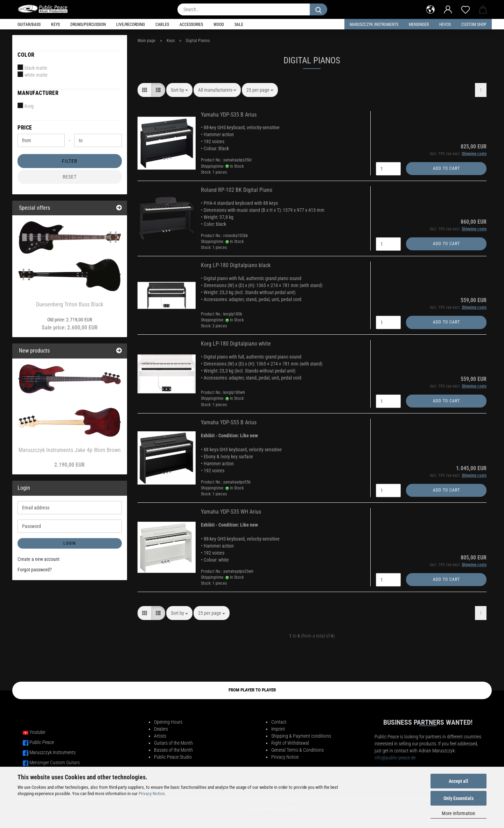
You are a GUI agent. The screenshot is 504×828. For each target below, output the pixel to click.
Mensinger (419, 25)
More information (458, 813)
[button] (430, 9)
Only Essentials (458, 798)
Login (69, 543)
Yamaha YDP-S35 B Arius (229, 115)
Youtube (37, 732)
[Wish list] (465, 9)
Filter (69, 161)
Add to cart (446, 168)
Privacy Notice (152, 794)
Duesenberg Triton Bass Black (70, 304)
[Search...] (318, 9)
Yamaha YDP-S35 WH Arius (231, 512)
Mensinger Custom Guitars (55, 763)
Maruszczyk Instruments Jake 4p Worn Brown (70, 450)
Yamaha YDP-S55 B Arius (229, 422)
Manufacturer (38, 93)
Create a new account (38, 559)
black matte (32, 68)
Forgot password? (35, 570)
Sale (239, 25)
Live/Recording (131, 25)
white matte (33, 75)
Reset (70, 177)
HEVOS (445, 25)
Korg (26, 106)
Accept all (458, 781)
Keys (55, 25)
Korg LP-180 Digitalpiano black (236, 265)
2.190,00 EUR (69, 465)
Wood (219, 25)
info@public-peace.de (395, 758)
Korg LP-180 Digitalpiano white (236, 344)
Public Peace (42, 742)
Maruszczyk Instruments (374, 25)
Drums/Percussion (88, 25)
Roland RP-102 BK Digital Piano (237, 190)
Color (26, 55)
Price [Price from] (25, 128)
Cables (162, 25)
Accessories (191, 25)
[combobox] (179, 90)
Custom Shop (474, 25)
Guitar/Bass (29, 25)
